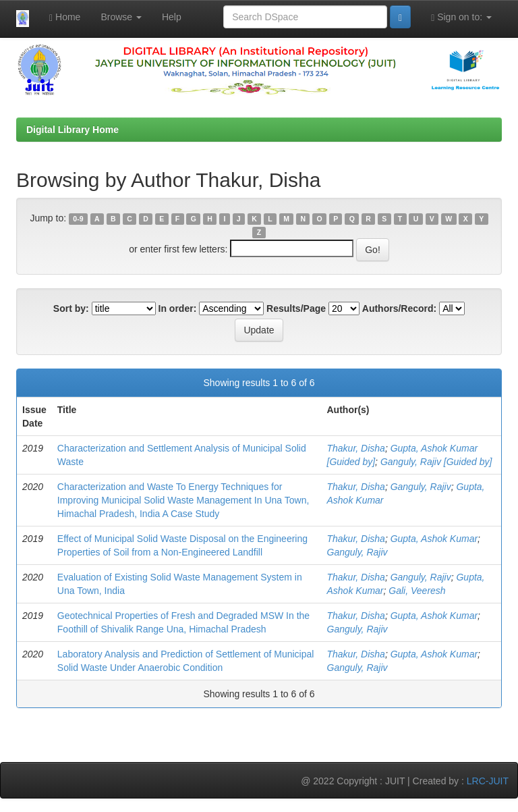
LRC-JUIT (488, 781)
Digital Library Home (73, 130)
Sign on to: (461, 17)
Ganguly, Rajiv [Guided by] (436, 462)
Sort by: (71, 308)
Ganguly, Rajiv (421, 487)
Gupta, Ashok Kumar (434, 539)
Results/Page (296, 308)
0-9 (78, 219)
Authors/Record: (399, 308)
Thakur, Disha (356, 448)
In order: (178, 308)
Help (172, 17)
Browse (121, 17)
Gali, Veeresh (417, 591)
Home (65, 17)
